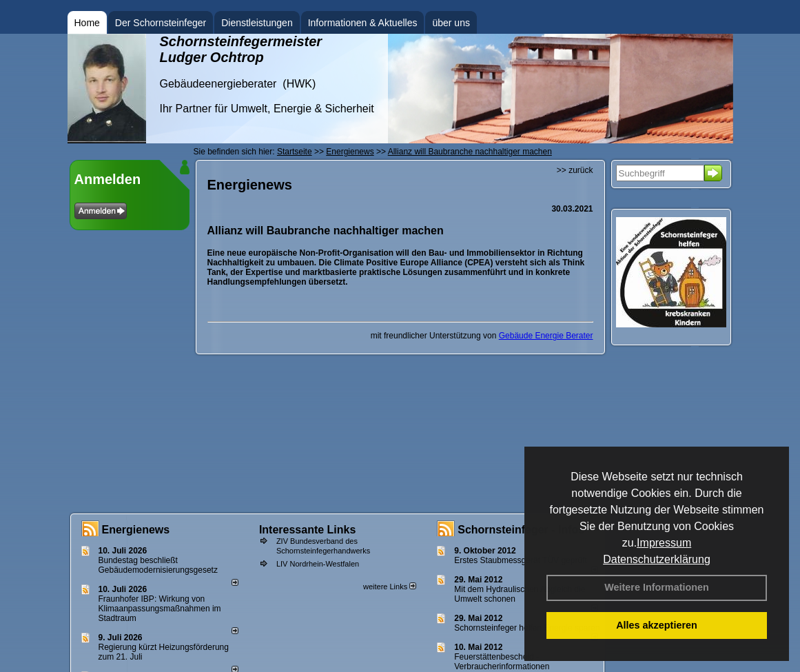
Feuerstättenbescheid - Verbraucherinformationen (502, 662)
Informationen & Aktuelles (363, 23)
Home (87, 23)
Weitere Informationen (657, 587)
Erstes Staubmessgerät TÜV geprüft (521, 560)
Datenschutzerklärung (657, 559)
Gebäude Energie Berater (546, 336)
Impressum (664, 543)
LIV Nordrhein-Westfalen (318, 564)
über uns (451, 23)
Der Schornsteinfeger (161, 23)
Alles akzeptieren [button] (657, 625)
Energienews (136, 530)
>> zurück (575, 170)
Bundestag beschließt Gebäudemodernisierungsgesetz (158, 565)
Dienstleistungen (257, 23)
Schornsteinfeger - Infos (521, 530)
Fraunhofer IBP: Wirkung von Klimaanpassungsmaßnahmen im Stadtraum (160, 609)
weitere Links (390, 587)
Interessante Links (308, 530)
